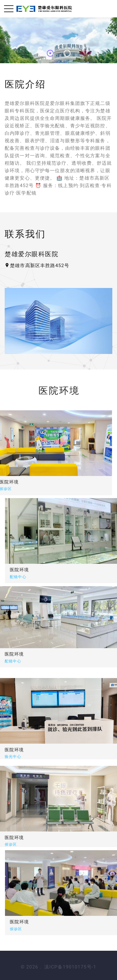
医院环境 (55, 569)
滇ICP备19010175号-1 (70, 967)
